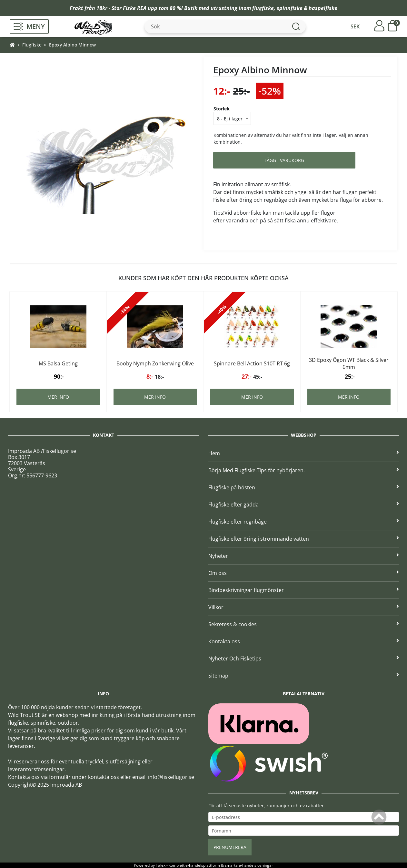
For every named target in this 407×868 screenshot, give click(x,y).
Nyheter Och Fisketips (304, 659)
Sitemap (304, 676)
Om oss (304, 573)
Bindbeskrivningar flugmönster (304, 590)
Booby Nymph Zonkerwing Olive (155, 363)
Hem (304, 453)
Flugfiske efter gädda (304, 505)
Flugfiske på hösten (304, 487)
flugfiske (263, 8)
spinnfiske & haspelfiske (307, 8)
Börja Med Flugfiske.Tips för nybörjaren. (304, 470)
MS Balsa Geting (58, 363)
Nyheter (304, 556)
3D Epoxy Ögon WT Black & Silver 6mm (349, 363)
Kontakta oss (304, 641)
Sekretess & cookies (304, 624)
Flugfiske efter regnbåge (304, 522)
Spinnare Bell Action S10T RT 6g (252, 363)
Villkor (304, 607)
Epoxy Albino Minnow (72, 45)
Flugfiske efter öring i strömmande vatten (304, 539)
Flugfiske (32, 45)
